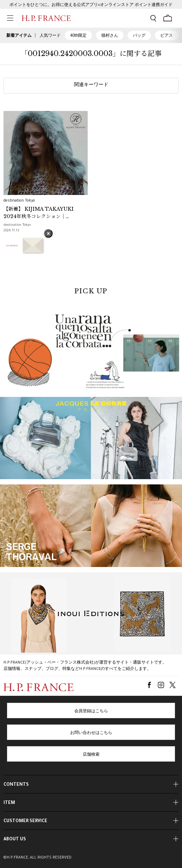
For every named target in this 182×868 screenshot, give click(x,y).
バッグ (139, 35)
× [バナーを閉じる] (48, 234)
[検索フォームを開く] (153, 18)
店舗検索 (91, 755)
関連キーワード (91, 85)
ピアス (167, 35)
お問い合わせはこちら (91, 733)
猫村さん (110, 35)
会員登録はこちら (91, 712)
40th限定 (78, 35)
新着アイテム (19, 35)
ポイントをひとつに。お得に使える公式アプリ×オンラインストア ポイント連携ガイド (91, 5)
